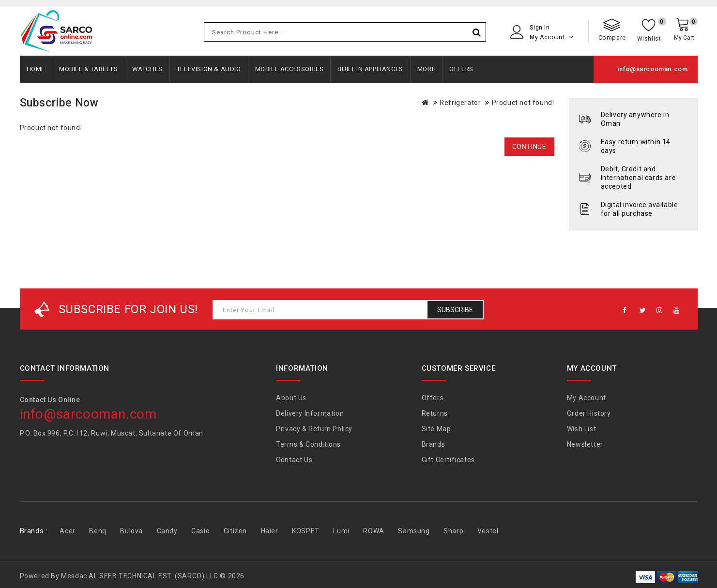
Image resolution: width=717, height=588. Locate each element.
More (426, 69)
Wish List (581, 429)
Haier (270, 531)
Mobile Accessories (290, 69)
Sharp (453, 531)
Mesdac (74, 576)
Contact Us (294, 460)
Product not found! (523, 103)
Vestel (488, 531)
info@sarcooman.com (653, 69)
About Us (291, 398)
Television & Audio (209, 69)
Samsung (414, 531)
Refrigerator (460, 103)
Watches (147, 69)
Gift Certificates (448, 460)
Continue (529, 147)
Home (36, 69)
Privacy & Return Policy (314, 429)
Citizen (235, 531)
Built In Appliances (370, 69)
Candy (167, 531)
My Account (587, 398)
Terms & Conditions (308, 444)
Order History (589, 413)
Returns (435, 413)
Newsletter (585, 444)
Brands (434, 444)
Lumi (341, 531)
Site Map (436, 429)
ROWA (374, 531)
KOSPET (306, 531)
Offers (461, 69)
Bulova (131, 531)
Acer (67, 531)
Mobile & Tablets (89, 69)
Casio (200, 531)
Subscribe (455, 310)
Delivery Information (310, 413)
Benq (98, 531)
